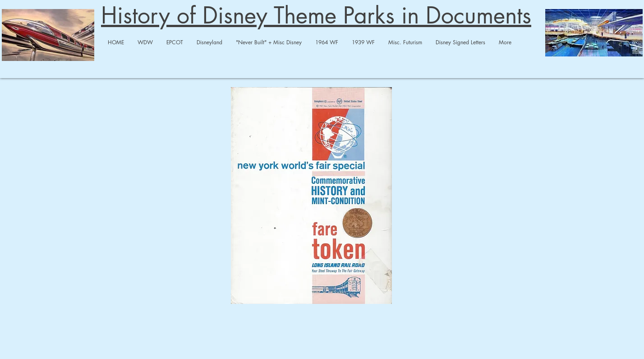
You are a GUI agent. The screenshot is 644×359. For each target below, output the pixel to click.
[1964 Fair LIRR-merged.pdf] (311, 197)
